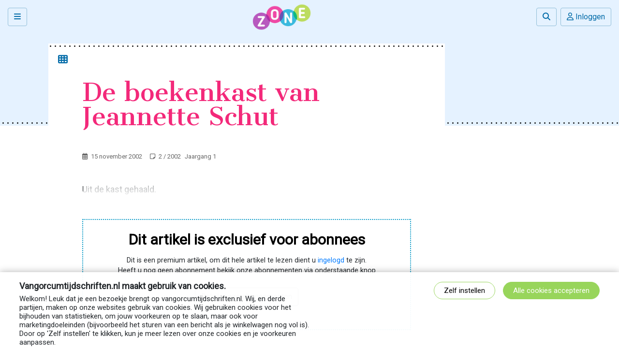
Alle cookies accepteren (551, 291)
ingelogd (331, 260)
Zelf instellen (464, 291)
